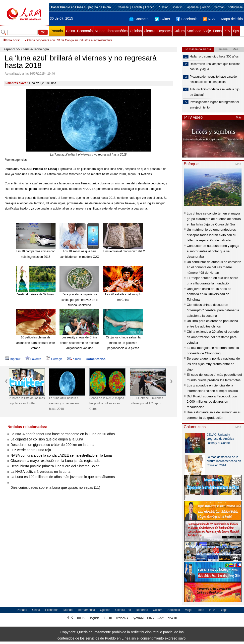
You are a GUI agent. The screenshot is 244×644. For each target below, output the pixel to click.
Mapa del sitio (232, 19)
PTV (227, 31)
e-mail (74, 359)
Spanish (177, 7)
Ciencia (150, 31)
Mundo (100, 31)
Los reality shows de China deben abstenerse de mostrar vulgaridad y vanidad (80, 343)
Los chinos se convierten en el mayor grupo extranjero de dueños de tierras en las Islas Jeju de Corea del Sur (214, 219)
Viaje (207, 31)
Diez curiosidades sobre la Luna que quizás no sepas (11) (55, 487)
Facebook (186, 19)
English (137, 7)
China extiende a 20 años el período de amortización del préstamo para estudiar (213, 337)
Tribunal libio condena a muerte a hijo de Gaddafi (215, 92)
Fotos (217, 31)
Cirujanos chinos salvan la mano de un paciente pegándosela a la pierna (123, 343)
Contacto (139, 19)
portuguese (235, 7)
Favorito (33, 359)
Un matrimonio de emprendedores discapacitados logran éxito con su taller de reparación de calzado (212, 235)
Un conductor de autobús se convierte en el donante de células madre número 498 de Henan (214, 267)
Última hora (11, 40)
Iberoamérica (118, 31)
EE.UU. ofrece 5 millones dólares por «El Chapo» (146, 401)
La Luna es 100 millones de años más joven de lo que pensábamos (63, 477)
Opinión (136, 31)
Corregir (54, 359)
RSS (209, 19)
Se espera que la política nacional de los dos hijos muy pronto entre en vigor (213, 364)
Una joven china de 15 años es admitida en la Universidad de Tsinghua (209, 294)
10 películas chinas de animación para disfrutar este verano (36, 343)
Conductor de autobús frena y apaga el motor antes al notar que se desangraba (213, 251)
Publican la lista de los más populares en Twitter (27, 401)
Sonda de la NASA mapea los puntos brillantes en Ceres (107, 403)
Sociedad (194, 31)
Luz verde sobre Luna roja (31, 450)
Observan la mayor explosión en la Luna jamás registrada (55, 461)
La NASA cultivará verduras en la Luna (40, 472)
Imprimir (13, 359)
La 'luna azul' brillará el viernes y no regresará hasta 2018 (64, 403)
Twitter (162, 19)
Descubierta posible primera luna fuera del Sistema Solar (55, 466)
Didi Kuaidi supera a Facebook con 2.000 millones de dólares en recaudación (212, 402)
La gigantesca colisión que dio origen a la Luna (47, 439)
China (71, 31)
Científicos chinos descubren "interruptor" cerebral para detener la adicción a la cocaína (213, 310)
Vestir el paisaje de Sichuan (35, 294)
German (219, 7)
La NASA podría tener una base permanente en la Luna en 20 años (63, 434)
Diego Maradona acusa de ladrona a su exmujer (59, 40)
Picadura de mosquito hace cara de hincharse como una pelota (213, 79)
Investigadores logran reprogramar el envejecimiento (214, 105)
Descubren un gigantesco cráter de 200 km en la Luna (52, 445)
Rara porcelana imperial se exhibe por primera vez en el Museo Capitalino (79, 300)
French (150, 7)
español (9, 49)
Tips (236, 31)
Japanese (192, 7)
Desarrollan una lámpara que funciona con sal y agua (215, 67)
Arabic (206, 7)
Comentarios (95, 359)
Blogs (224, 610)
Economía (85, 31)
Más (239, 117)
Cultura (179, 31)
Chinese (123, 7)
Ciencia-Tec (123, 610)
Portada (57, 31)
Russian (163, 7)
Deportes (164, 31)
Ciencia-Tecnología (35, 49)
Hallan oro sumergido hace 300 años (214, 56)
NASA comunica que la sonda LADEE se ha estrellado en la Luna (61, 455)
